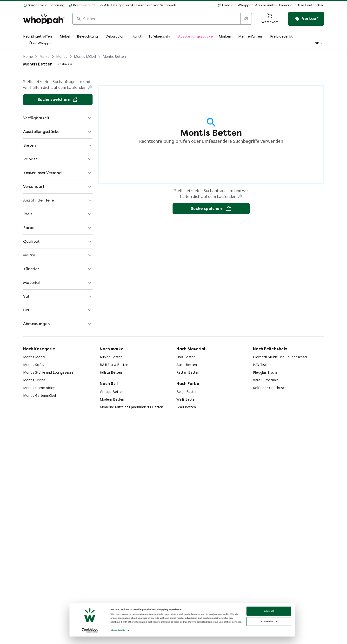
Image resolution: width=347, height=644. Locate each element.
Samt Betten (187, 365)
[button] (252, 5)
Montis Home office (39, 388)
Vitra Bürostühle (266, 380)
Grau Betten (186, 407)
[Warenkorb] (270, 19)
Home (28, 56)
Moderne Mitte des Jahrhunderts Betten (131, 407)
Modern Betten (112, 399)
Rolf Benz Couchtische (271, 388)
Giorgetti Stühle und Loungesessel (280, 357)
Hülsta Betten (111, 372)
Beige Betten (187, 392)
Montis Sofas (34, 365)
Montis (62, 56)
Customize (267, 638)
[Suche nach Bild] (246, 19)
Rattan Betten (188, 372)
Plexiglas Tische (265, 372)
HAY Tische (262, 365)
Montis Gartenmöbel (40, 395)
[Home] (44, 19)
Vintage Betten (112, 392)
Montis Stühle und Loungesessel (49, 372)
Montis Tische (34, 380)
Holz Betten (186, 357)
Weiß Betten (186, 399)
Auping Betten (111, 357)
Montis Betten (114, 56)
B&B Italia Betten (114, 365)
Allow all (267, 628)
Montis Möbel (85, 56)
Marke (44, 56)
